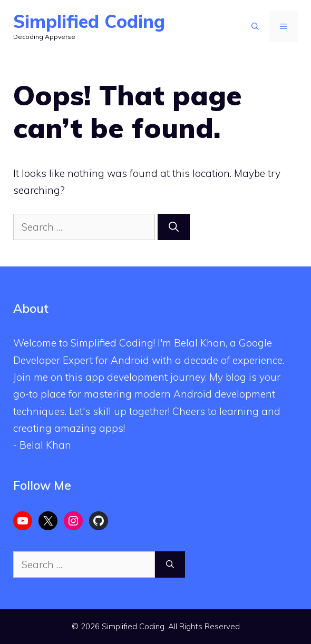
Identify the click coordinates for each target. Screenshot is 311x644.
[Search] (174, 227)
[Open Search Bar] (255, 26)
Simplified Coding (89, 21)
